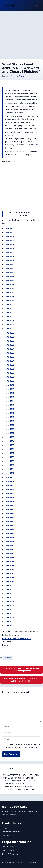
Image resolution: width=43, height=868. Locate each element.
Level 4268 (9, 497)
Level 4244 (9, 401)
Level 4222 (9, 313)
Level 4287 (9, 574)
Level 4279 (9, 541)
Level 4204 (9, 240)
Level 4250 (9, 425)
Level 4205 (9, 244)
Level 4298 (9, 618)
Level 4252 (9, 433)
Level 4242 (9, 393)
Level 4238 (9, 377)
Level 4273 (9, 517)
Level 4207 (9, 252)
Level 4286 (9, 570)
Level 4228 (9, 337)
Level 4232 (9, 353)
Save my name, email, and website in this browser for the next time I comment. (23, 746)
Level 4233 (9, 357)
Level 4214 (9, 281)
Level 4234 (9, 361)
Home (5, 828)
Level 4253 (9, 437)
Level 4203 (9, 236)
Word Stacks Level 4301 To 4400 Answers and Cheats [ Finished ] (20, 680)
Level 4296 (9, 610)
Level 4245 (9, 405)
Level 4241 (9, 389)
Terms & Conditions (11, 854)
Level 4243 (9, 397)
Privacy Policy (8, 847)
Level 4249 (9, 421)
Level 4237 (9, 373)
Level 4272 (9, 513)
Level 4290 (9, 586)
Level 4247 (9, 413)
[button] (31, 6)
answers (8, 658)
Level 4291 (9, 590)
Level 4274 (9, 521)
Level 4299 (9, 622)
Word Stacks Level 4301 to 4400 (17, 638)
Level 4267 (9, 493)
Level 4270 (9, 505)
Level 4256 (9, 449)
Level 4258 (9, 457)
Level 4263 (9, 477)
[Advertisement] (21, 34)
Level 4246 (9, 409)
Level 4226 (9, 329)
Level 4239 (9, 381)
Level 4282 (9, 553)
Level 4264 (9, 481)
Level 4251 (9, 429)
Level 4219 (9, 301)
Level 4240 (9, 385)
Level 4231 (9, 349)
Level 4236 (9, 369)
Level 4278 (9, 537)
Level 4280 (9, 545)
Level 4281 (9, 549)
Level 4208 (9, 257)
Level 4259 (9, 461)
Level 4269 (9, 501)
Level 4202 (9, 232)
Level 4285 (9, 566)
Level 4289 (9, 582)
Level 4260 (9, 465)
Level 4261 (9, 469)
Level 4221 (9, 309)
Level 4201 (9, 228)
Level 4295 (9, 606)
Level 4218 (9, 297)
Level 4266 (9, 489)
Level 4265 (9, 485)
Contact (5, 835)
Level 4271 (9, 509)
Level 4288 (9, 578)
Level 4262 (9, 473)
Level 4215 (9, 285)
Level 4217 (9, 293)
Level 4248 (9, 417)
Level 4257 (9, 453)
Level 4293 (9, 598)
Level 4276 (9, 529)
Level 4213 (9, 277)
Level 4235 (9, 365)
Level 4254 (9, 441)
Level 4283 (9, 557)
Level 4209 (9, 261)
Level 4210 (9, 265)
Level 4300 (9, 626)
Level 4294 (9, 602)
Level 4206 (9, 248)
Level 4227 (9, 333)
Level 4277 (9, 533)
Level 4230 (9, 345)
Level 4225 (9, 325)
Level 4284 (9, 562)
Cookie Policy (8, 850)
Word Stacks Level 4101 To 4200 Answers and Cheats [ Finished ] (23, 670)
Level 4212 (9, 273)
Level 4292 (9, 594)
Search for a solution (11, 832)
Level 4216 (9, 289)
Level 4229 (9, 341)
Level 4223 (9, 317)
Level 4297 (9, 614)
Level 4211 (9, 269)
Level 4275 (9, 525)
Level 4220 (9, 305)
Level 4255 (9, 445)
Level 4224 (9, 321)
